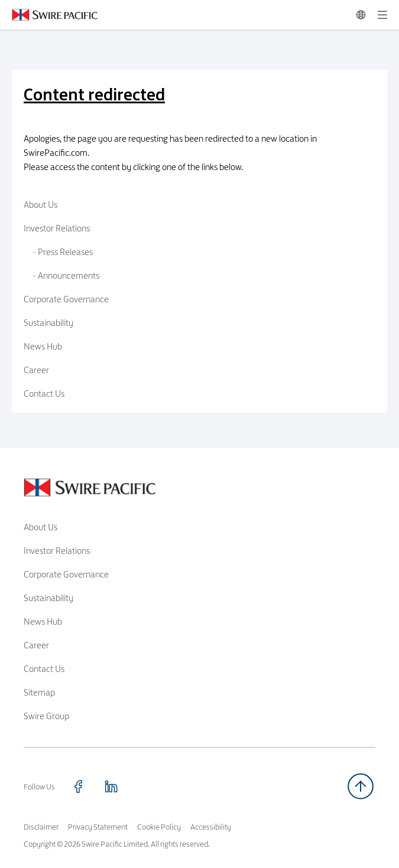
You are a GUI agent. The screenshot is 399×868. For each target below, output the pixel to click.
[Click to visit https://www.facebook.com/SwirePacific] (78, 787)
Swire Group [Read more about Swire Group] (46, 716)
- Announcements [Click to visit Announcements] (66, 275)
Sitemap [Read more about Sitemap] (39, 692)
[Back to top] (361, 786)
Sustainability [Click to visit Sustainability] (48, 323)
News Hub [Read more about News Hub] (43, 621)
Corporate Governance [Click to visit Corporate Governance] (66, 299)
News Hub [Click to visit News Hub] (43, 346)
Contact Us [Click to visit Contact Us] (44, 394)
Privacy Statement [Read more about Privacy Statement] (98, 827)
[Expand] (382, 15)
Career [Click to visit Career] (36, 370)
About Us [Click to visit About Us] (40, 205)
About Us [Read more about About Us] (40, 527)
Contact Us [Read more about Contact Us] (44, 669)
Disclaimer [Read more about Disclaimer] (41, 827)
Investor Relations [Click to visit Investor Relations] (57, 228)
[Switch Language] (361, 15)
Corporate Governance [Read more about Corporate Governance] (66, 574)
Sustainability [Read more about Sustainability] (48, 598)
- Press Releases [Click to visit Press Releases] (63, 252)
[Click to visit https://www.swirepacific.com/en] (49, 15)
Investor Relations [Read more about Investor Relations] (57, 551)
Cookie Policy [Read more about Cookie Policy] (159, 827)
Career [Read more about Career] (36, 645)
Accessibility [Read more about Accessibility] (211, 827)
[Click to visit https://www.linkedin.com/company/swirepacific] (111, 787)
